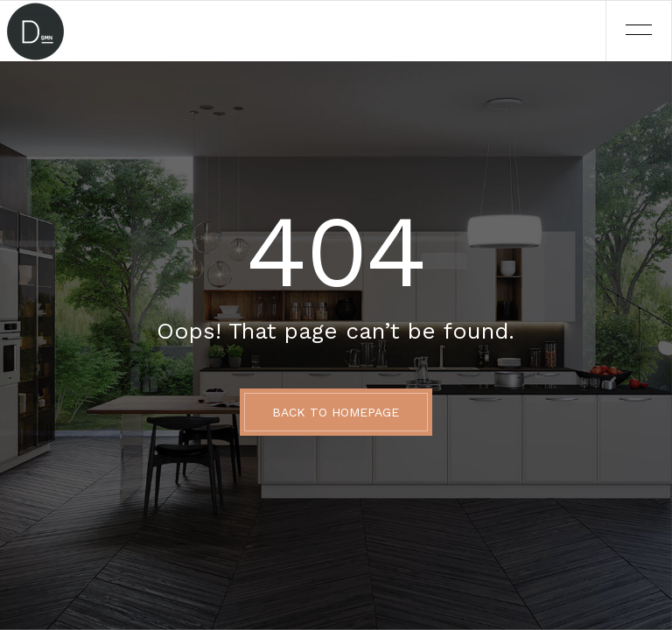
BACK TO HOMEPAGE (336, 412)
